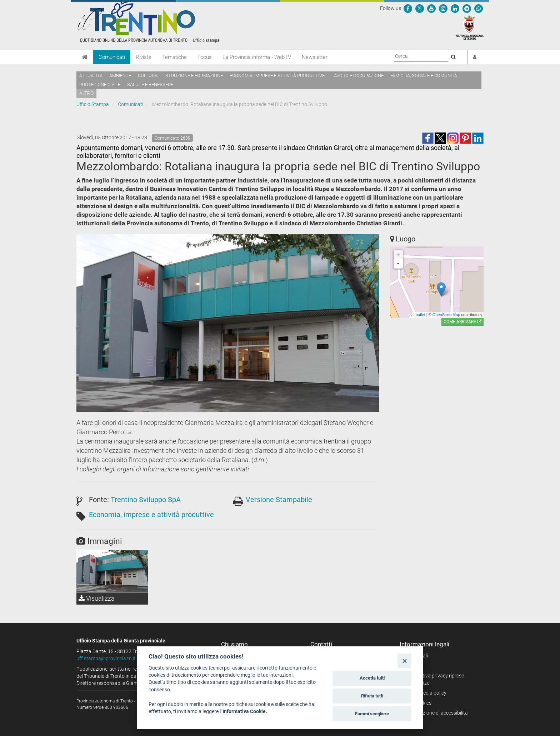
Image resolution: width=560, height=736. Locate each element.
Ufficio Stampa (93, 104)
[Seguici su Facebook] (408, 8)
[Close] (404, 660)
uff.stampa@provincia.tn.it (106, 659)
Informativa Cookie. (245, 711)
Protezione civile (100, 84)
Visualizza (97, 598)
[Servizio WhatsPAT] (479, 8)
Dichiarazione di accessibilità (436, 713)
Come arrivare (462, 322)
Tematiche (174, 57)
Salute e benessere (150, 84)
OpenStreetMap (446, 315)
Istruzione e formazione (194, 76)
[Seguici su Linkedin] (455, 8)
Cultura (148, 76)
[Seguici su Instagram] (443, 8)
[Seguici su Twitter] (420, 8)
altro (86, 93)
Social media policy (426, 693)
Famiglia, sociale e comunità (424, 76)
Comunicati (112, 57)
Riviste (144, 57)
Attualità (91, 76)
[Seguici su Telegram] (467, 8)
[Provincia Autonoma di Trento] (470, 27)
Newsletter (315, 57)
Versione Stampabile (279, 500)
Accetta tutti (372, 678)
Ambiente (120, 76)
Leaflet (419, 315)
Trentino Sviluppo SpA (146, 500)
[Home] (85, 57)
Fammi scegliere (372, 714)
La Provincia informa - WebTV (257, 57)
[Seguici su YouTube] (431, 8)
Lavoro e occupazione (357, 76)
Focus (205, 57)
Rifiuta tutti (372, 696)
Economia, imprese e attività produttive (277, 76)
